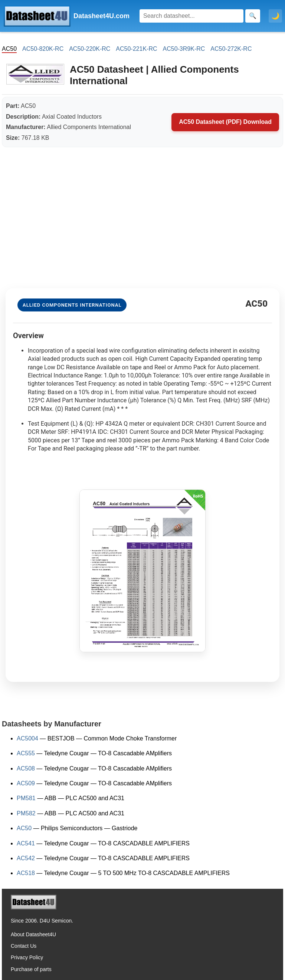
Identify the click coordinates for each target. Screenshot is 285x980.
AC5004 (27, 738)
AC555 (26, 753)
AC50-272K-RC (231, 49)
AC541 (26, 843)
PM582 (26, 813)
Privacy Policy (27, 957)
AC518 (26, 873)
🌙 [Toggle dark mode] (275, 16)
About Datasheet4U (33, 934)
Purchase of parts (31, 969)
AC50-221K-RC (136, 49)
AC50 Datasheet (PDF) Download (225, 122)
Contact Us (24, 946)
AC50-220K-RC (90, 49)
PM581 (26, 798)
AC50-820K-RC (43, 49)
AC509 (26, 783)
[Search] (191, 16)
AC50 (24, 828)
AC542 (26, 858)
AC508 (26, 768)
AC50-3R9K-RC (184, 49)
